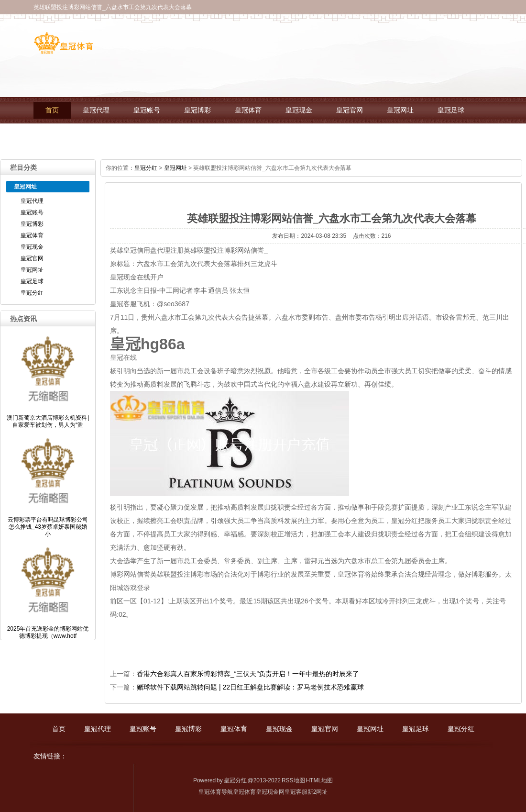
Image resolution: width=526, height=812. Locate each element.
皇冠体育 (248, 110)
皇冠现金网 (270, 792)
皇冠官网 (350, 110)
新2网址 (318, 792)
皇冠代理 (96, 110)
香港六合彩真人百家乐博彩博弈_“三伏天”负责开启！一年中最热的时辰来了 (248, 674)
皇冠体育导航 (216, 792)
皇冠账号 (147, 110)
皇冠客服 (296, 792)
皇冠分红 (59, 137)
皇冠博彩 (197, 110)
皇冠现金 (299, 110)
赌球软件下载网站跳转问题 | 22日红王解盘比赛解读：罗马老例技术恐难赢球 (250, 687)
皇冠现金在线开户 (137, 277)
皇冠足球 (451, 110)
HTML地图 (319, 780)
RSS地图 (293, 780)
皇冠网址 (400, 110)
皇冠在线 (123, 357)
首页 (52, 110)
